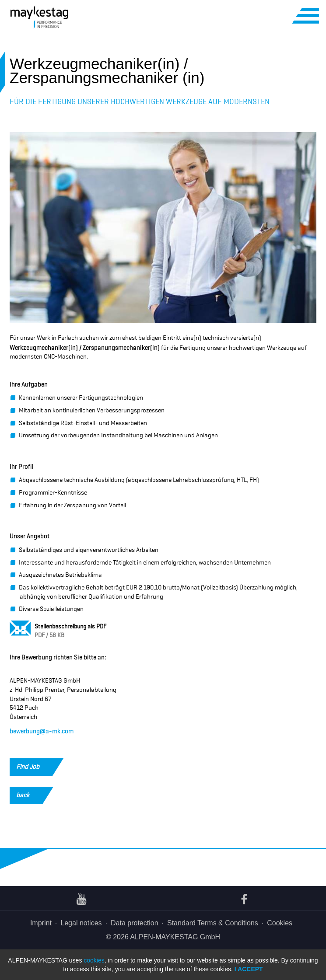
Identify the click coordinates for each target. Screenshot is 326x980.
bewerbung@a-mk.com (42, 731)
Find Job (34, 767)
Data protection (135, 923)
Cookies (280, 923)
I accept (249, 969)
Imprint (41, 923)
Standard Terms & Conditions (213, 923)
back (29, 795)
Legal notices (81, 923)
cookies (94, 960)
